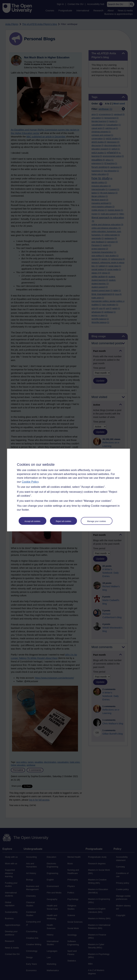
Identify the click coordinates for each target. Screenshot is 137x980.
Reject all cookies (63, 521)
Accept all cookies (32, 521)
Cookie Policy (30, 482)
